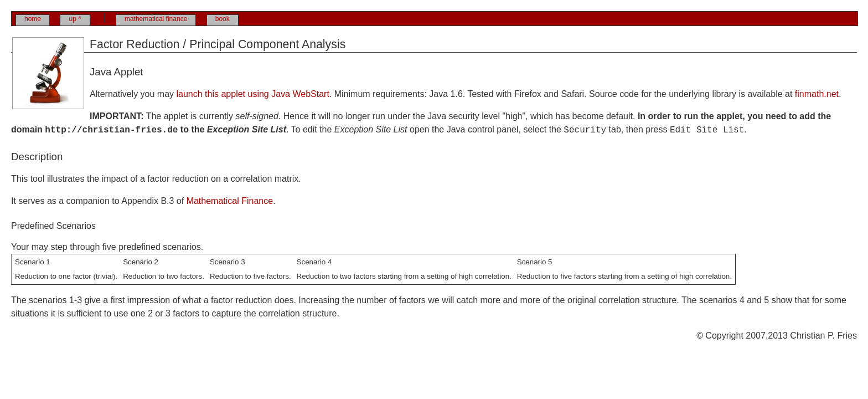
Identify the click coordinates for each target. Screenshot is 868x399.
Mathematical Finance (230, 201)
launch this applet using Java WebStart (253, 94)
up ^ (75, 19)
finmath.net (817, 94)
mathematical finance (156, 19)
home (33, 19)
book (223, 19)
